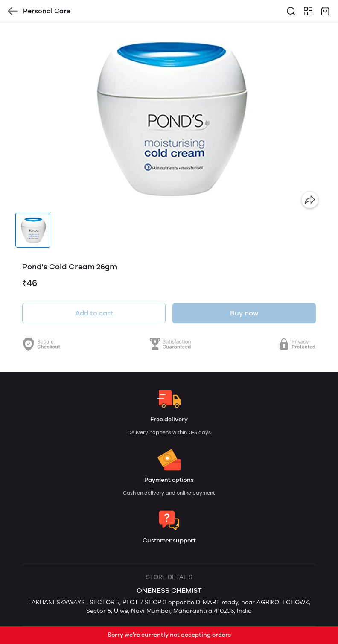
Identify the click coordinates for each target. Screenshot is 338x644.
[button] (33, 230)
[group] (169, 117)
